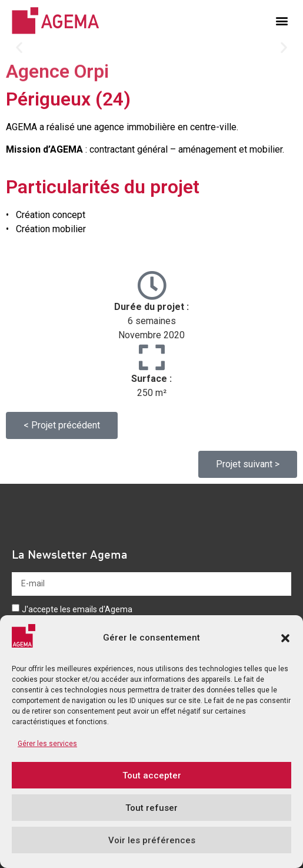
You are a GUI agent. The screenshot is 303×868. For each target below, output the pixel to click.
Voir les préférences (152, 840)
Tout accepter (152, 775)
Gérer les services (47, 744)
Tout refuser (151, 808)
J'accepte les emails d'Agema (77, 609)
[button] (285, 638)
